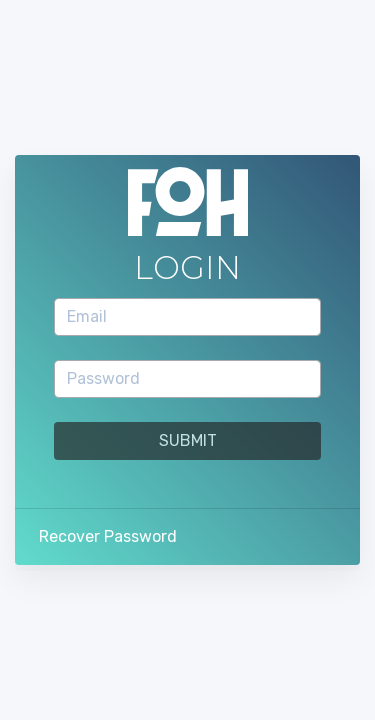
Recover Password (108, 536)
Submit (188, 440)
